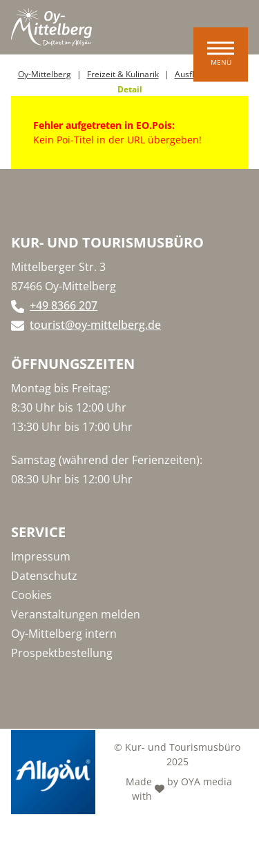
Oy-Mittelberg (45, 74)
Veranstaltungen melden (76, 614)
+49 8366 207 (64, 305)
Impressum (41, 556)
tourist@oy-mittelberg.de (95, 325)
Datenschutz (44, 576)
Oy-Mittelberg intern (64, 634)
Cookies (31, 595)
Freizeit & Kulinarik (123, 74)
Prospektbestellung (62, 653)
